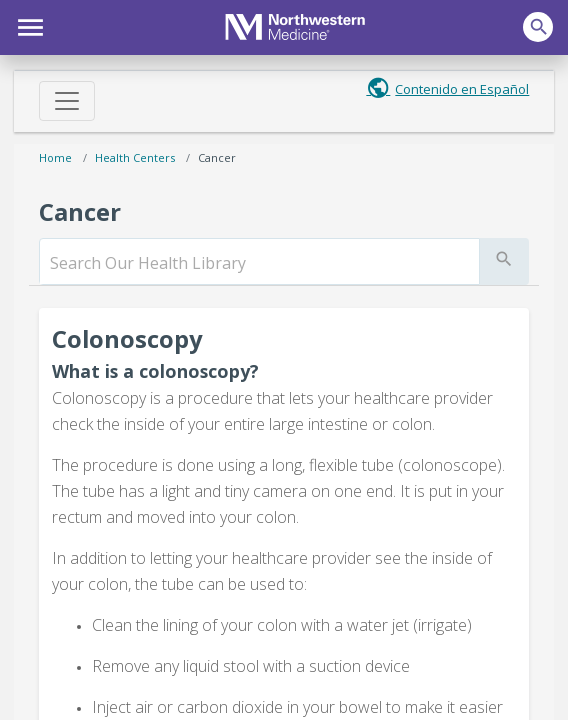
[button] (27, 25)
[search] (259, 263)
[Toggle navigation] (67, 101)
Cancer (217, 157)
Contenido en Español (462, 89)
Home (55, 157)
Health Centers (135, 157)
